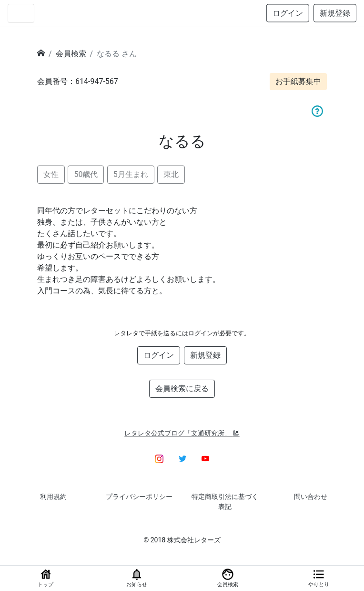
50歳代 (86, 174)
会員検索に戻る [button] (182, 389)
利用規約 (53, 497)
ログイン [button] (288, 13)
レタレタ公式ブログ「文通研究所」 (182, 433)
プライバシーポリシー (139, 497)
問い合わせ (311, 497)
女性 (51, 174)
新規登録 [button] (335, 13)
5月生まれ (131, 174)
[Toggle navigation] (21, 13)
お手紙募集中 (298, 81)
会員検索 (71, 54)
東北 (171, 174)
